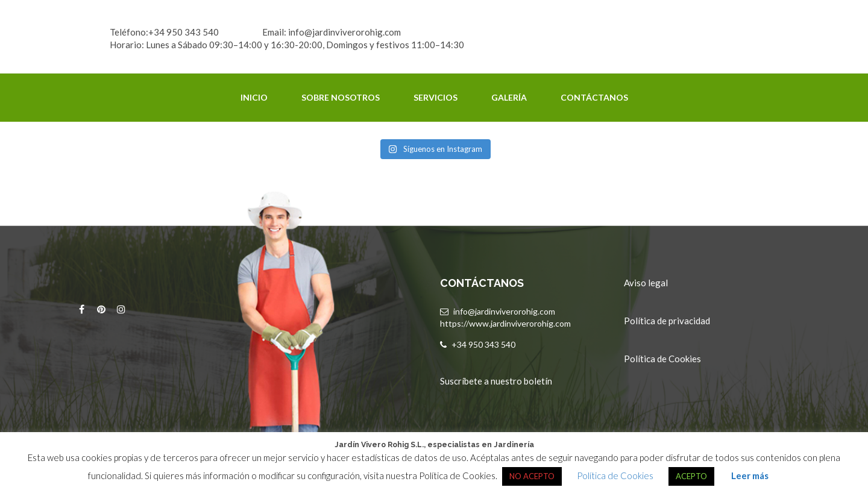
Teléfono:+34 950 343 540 (164, 32)
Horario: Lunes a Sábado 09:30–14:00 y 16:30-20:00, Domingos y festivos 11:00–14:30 (287, 45)
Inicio (254, 97)
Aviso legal (646, 283)
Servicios (436, 97)
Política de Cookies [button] (615, 476)
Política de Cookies (662, 359)
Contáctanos (594, 97)
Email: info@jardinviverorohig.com (332, 32)
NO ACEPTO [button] (532, 476)
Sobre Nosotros (341, 97)
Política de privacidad (667, 321)
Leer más (750, 476)
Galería (509, 97)
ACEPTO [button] (691, 476)
